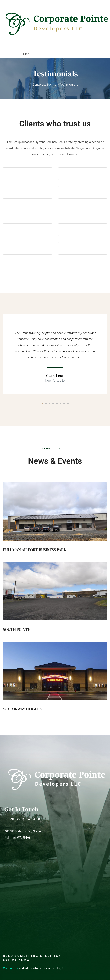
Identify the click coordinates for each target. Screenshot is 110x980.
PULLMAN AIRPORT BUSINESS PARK (35, 550)
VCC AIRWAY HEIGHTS (23, 709)
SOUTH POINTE (17, 629)
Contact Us (11, 968)
